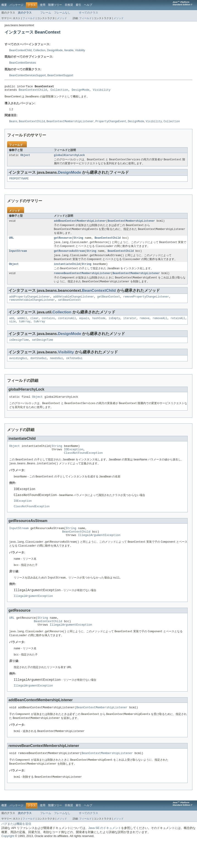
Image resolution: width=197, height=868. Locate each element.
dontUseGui (38, 368)
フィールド (29, 18)
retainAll (178, 327)
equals (84, 327)
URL (11, 242)
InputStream (18, 256)
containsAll (67, 327)
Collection (39, 50)
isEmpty (114, 327)
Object (25, 157)
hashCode (99, 327)
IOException (74, 461)
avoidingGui (18, 368)
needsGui (57, 368)
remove (145, 327)
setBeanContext (69, 308)
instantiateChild (67, 270)
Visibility (80, 50)
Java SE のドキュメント (105, 855)
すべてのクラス (89, 13)
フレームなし (62, 13)
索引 (78, 5)
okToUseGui (74, 368)
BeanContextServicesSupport (27, 75)
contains (48, 327)
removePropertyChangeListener (146, 304)
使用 (43, 5)
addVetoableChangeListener (74, 304)
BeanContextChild (20, 50)
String (78, 242)
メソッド (62, 18)
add (12, 327)
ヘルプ (88, 5)
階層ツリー (55, 5)
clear (34, 327)
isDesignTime (19, 349)
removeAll (160, 327)
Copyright (8, 863)
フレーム (46, 13)
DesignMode (55, 50)
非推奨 (69, 5)
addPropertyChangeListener (30, 304)
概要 (4, 5)
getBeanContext (109, 304)
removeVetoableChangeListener (32, 308)
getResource (63, 242)
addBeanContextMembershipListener (80, 224)
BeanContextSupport (60, 75)
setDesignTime (43, 349)
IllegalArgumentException (99, 553)
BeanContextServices (23, 63)
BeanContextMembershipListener (131, 224)
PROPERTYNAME (19, 181)
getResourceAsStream (69, 256)
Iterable (69, 50)
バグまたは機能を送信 (16, 851)
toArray (25, 330)
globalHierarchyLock (69, 157)
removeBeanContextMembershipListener (82, 280)
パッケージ (17, 5)
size (12, 330)
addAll (22, 327)
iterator (130, 327)
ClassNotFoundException (83, 465)
